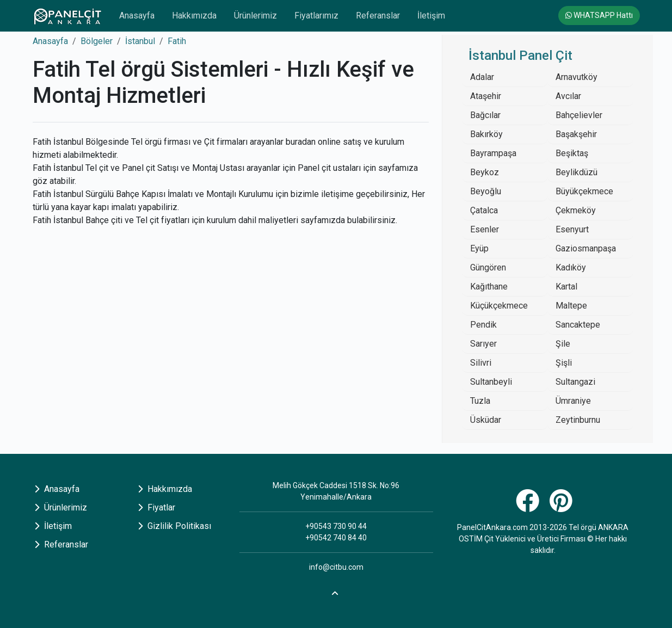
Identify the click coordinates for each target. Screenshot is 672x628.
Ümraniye (573, 401)
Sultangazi (575, 382)
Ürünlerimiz (255, 16)
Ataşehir (486, 96)
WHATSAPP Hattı (599, 15)
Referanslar (378, 16)
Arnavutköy (577, 77)
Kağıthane (489, 287)
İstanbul (140, 41)
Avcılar (568, 96)
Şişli (564, 363)
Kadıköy (571, 267)
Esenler (485, 229)
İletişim (431, 16)
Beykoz (485, 172)
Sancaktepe (578, 325)
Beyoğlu (486, 191)
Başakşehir (576, 134)
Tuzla (480, 401)
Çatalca (484, 210)
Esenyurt (572, 229)
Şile (563, 344)
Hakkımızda (194, 16)
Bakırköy (486, 134)
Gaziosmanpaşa (586, 248)
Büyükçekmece (584, 191)
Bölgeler (97, 41)
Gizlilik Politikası (174, 526)
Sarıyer (483, 344)
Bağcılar (485, 115)
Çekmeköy (576, 210)
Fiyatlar (156, 507)
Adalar (482, 77)
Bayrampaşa (493, 153)
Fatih (177, 41)
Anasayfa (137, 16)
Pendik (483, 325)
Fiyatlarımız (316, 16)
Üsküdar (486, 420)
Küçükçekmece (499, 306)
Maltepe (571, 306)
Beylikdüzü (577, 172)
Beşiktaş (572, 153)
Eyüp (479, 248)
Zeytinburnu (578, 420)
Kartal (566, 287)
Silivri (481, 363)
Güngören (488, 267)
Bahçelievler (579, 115)
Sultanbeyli (491, 382)
